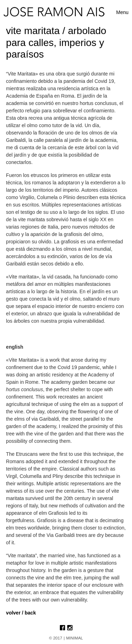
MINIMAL (75, 638)
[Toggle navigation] (122, 12)
